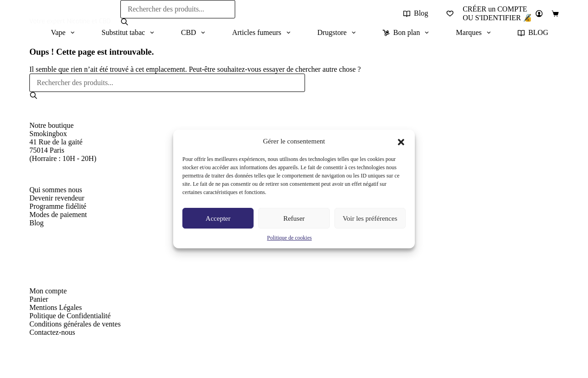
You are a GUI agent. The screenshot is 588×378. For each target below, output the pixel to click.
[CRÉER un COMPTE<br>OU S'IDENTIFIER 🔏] (503, 14)
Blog (416, 13)
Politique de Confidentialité (70, 316)
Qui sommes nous (56, 190)
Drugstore (338, 33)
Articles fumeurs (263, 33)
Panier (39, 299)
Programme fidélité (58, 206)
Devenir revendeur (57, 198)
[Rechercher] (124, 22)
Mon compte (48, 291)
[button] (401, 141)
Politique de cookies (289, 238)
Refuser (294, 218)
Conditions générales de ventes (75, 324)
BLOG (533, 32)
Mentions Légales (56, 307)
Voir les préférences (370, 218)
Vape (65, 33)
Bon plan (407, 33)
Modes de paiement (58, 215)
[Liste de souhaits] (450, 14)
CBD (195, 33)
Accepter (218, 218)
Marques (475, 33)
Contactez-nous (52, 332)
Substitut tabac (130, 33)
